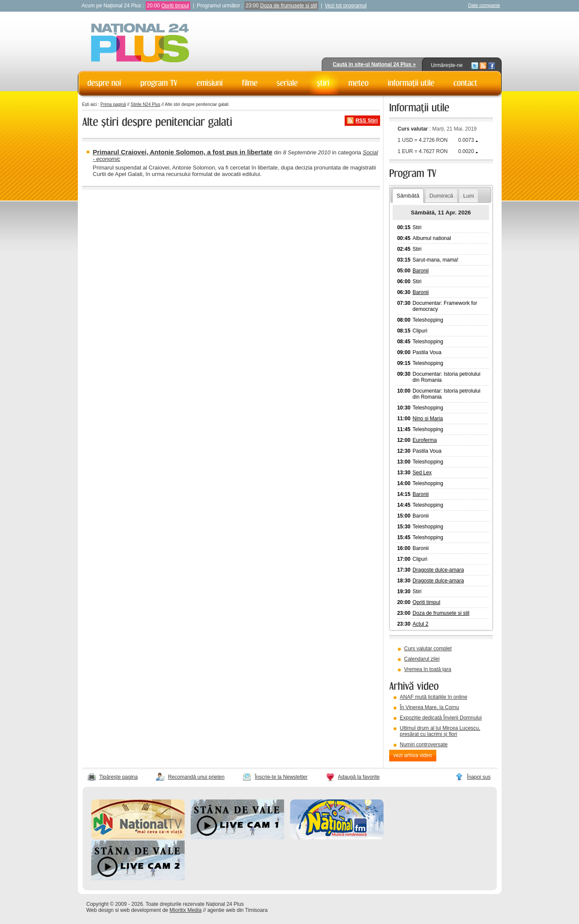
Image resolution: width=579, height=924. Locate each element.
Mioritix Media (186, 910)
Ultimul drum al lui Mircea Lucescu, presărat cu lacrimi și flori (440, 731)
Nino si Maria (428, 419)
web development (141, 910)
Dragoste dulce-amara (438, 570)
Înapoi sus (479, 777)
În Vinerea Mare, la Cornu (430, 707)
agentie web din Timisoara (237, 910)
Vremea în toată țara (428, 669)
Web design (100, 910)
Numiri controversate (424, 745)
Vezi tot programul (346, 6)
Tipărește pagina (119, 777)
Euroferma (425, 440)
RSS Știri (366, 121)
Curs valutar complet (428, 649)
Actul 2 (421, 624)
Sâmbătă (408, 196)
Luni (469, 196)
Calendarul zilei (422, 659)
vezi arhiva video (413, 755)
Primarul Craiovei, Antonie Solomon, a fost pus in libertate (183, 152)
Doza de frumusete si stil (289, 6)
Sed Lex (422, 473)
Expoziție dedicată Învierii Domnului (441, 718)
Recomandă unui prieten (196, 777)
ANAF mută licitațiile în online (434, 697)
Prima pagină (113, 104)
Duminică (441, 196)
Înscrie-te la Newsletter (281, 777)
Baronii (421, 271)
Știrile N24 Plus (145, 104)
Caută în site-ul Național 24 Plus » (374, 64)
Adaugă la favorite (359, 777)
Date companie (484, 5)
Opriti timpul (175, 6)
